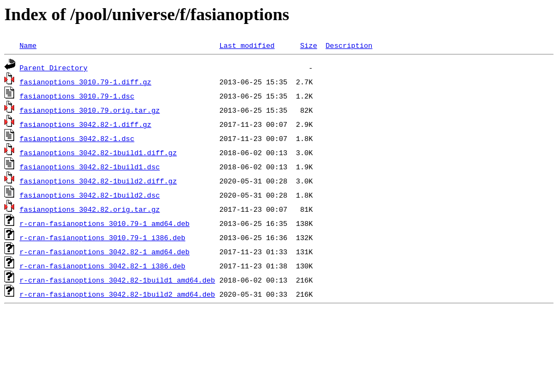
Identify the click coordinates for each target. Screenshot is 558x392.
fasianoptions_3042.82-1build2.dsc (90, 195)
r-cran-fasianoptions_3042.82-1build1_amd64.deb (117, 280)
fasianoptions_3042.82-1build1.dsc (90, 167)
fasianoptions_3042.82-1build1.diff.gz (98, 152)
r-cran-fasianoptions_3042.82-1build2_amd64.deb (117, 294)
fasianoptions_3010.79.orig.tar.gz (90, 110)
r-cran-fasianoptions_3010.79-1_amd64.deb (105, 223)
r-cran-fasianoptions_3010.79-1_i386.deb (102, 237)
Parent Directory (54, 68)
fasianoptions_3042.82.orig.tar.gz (90, 209)
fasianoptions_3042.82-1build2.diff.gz (98, 181)
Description (349, 45)
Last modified (247, 45)
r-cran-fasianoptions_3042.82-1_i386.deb (102, 266)
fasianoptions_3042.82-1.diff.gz (86, 124)
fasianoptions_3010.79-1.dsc (77, 96)
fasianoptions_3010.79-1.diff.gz (86, 82)
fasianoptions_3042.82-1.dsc (77, 138)
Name (28, 45)
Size (309, 45)
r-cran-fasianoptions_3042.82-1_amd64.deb (105, 252)
